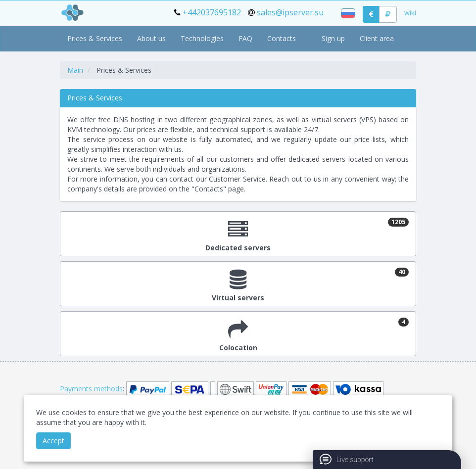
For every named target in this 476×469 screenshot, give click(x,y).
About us (151, 38)
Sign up (333, 38)
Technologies (202, 38)
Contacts (282, 38)
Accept (53, 441)
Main (75, 70)
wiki (410, 13)
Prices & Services (95, 38)
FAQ (245, 38)
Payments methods (91, 389)
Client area (377, 38)
